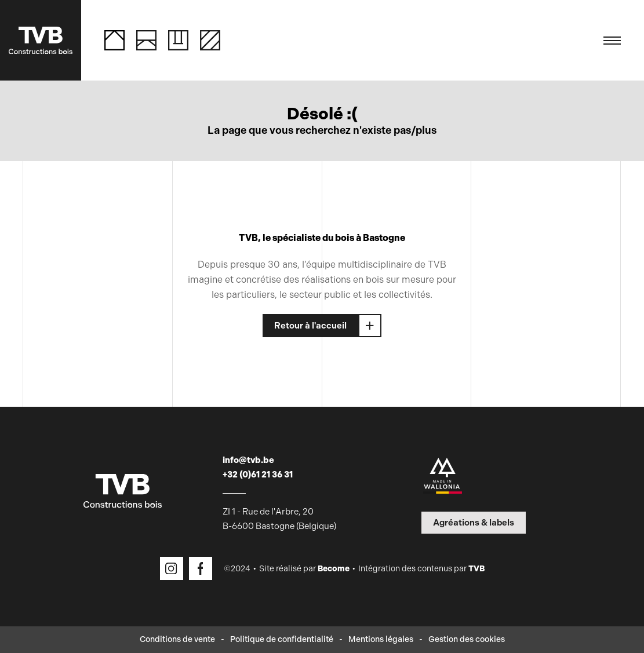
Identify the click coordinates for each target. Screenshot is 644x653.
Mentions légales (381, 639)
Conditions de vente (177, 639)
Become (334, 569)
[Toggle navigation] (612, 41)
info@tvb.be (248, 460)
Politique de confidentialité (282, 639)
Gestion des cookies (467, 639)
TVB (476, 569)
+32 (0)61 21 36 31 (258, 475)
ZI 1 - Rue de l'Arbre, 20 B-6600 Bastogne (279, 519)
